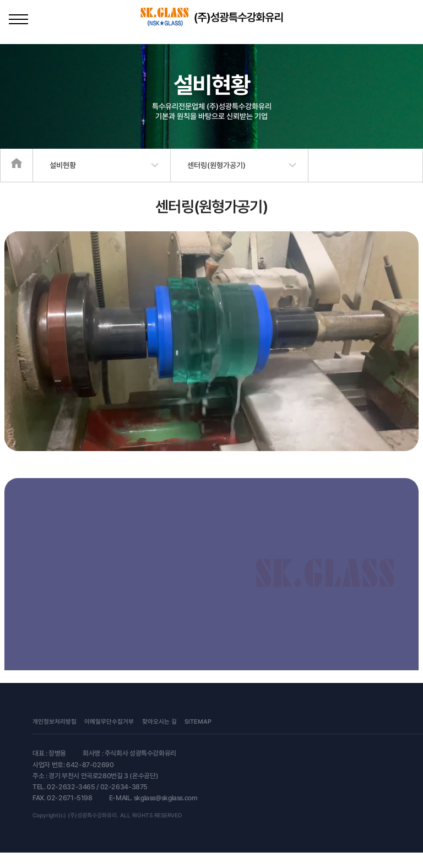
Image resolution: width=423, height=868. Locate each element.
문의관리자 (233, 722)
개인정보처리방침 (55, 722)
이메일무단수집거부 (109, 722)
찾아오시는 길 (159, 722)
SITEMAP (198, 722)
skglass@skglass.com (166, 798)
